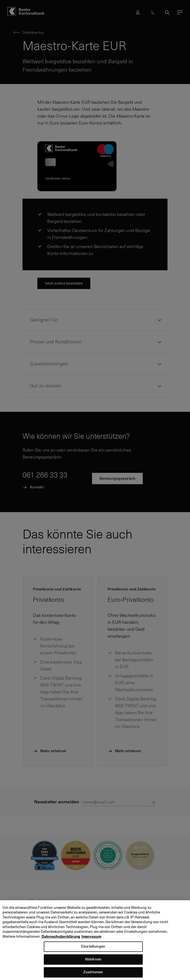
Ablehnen (93, 963)
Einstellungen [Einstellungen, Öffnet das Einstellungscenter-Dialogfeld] (93, 950)
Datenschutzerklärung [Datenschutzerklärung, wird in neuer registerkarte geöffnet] (61, 940)
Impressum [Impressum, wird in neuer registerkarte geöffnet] (91, 940)
